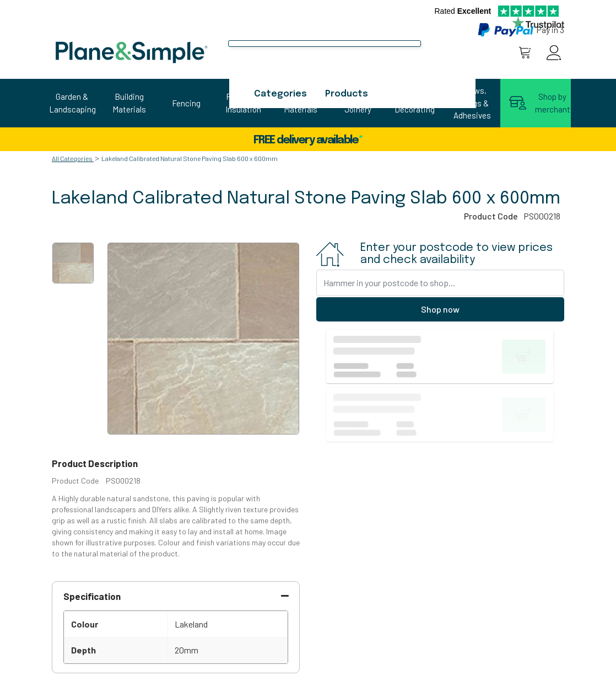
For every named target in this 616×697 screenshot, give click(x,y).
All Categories (72, 158)
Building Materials (129, 103)
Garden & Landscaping (72, 103)
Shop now (440, 309)
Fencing (186, 103)
